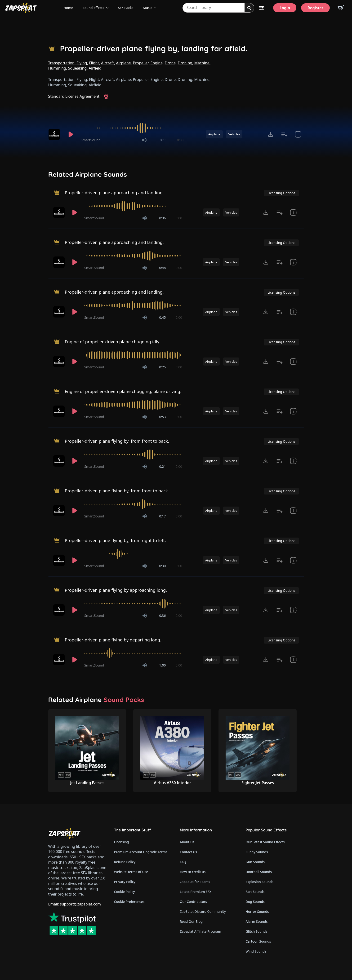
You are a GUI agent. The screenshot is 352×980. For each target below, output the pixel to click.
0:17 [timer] (163, 516)
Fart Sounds (255, 892)
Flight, (94, 63)
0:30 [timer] (163, 566)
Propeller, (141, 63)
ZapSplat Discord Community (203, 912)
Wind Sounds (256, 951)
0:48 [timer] (163, 268)
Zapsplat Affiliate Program (201, 931)
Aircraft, (108, 63)
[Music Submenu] (156, 8)
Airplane (214, 134)
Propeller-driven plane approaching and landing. (114, 192)
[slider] (132, 128)
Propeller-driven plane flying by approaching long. (116, 590)
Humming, (58, 68)
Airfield (95, 68)
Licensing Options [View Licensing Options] (281, 193)
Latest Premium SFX (196, 892)
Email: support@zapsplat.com (75, 904)
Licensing (122, 842)
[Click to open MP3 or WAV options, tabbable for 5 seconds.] (271, 134)
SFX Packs (126, 8)
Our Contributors (194, 902)
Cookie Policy (125, 892)
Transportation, (62, 63)
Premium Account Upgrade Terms (141, 852)
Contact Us (189, 852)
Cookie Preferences (129, 902)
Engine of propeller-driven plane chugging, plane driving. (123, 391)
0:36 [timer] (163, 218)
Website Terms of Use (131, 872)
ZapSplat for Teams (195, 882)
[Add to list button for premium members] (284, 134)
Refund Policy (125, 862)
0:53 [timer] (163, 140)
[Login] (285, 8)
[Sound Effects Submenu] (109, 8)
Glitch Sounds (257, 931)
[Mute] (144, 140)
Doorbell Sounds (259, 872)
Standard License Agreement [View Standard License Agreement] (74, 96)
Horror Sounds (257, 912)
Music (147, 8)
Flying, (82, 63)
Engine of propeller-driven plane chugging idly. (112, 341)
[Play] (71, 134)
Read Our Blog (191, 921)
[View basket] (341, 8)
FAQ (183, 862)
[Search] (249, 8)
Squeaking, (78, 68)
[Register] (315, 8)
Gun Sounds (255, 862)
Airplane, (124, 63)
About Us (187, 842)
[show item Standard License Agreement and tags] (298, 134)
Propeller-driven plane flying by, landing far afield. (154, 49)
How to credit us (193, 872)
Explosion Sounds (260, 882)
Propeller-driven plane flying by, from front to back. (117, 441)
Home (68, 8)
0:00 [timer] (180, 140)
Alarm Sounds (257, 921)
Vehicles (234, 134)
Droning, (186, 63)
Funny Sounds (257, 852)
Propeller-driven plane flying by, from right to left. (115, 540)
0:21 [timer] (163, 466)
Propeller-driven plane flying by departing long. (113, 640)
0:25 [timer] (163, 367)
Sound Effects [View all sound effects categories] (93, 8)
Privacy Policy (125, 882)
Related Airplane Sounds (88, 174)
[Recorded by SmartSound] (55, 134)
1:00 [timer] (163, 665)
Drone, (171, 63)
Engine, (157, 63)
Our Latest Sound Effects (265, 842)
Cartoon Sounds (258, 941)
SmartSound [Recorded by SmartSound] (91, 140)
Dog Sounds (255, 902)
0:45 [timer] (163, 317)
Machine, (202, 63)
